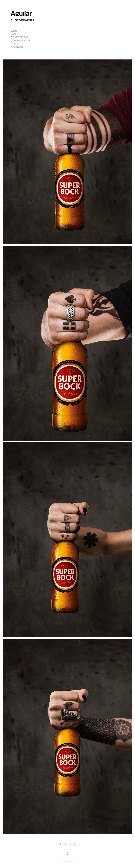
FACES (15, 34)
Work (15, 31)
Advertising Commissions (20, 39)
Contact (17, 47)
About (15, 44)
